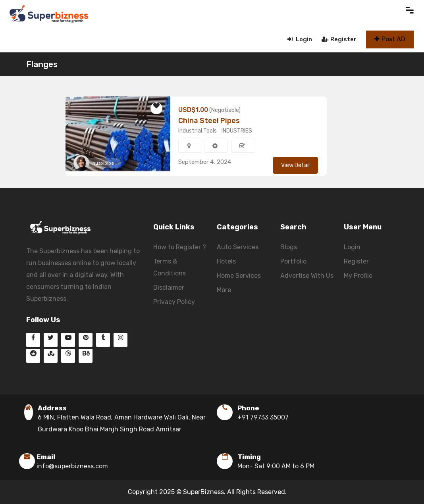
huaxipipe (103, 163)
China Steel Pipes (209, 121)
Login (300, 39)
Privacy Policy (174, 302)
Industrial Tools (198, 131)
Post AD (390, 39)
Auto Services (238, 247)
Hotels (226, 261)
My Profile (358, 276)
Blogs (289, 247)
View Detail (295, 165)
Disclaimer (169, 288)
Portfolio (293, 261)
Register (339, 39)
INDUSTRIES (237, 131)
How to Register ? (180, 247)
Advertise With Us (307, 276)
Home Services (239, 276)
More (224, 290)
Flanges (42, 64)
